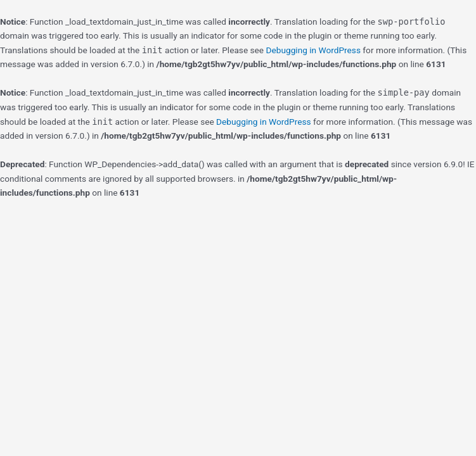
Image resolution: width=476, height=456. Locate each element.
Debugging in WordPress (313, 50)
